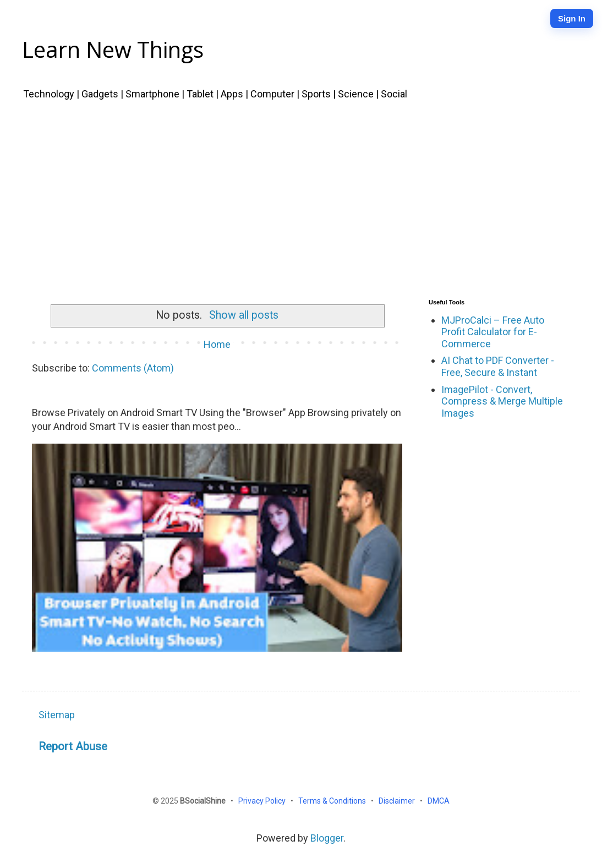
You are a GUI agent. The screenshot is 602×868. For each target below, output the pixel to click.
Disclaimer (398, 801)
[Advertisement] (301, 197)
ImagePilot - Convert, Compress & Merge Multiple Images (502, 401)
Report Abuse (73, 746)
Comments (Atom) (133, 368)
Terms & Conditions (333, 801)
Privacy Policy (263, 801)
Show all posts (244, 315)
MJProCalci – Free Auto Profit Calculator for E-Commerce (493, 332)
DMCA (439, 801)
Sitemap (57, 715)
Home (217, 344)
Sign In (572, 18)
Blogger (327, 838)
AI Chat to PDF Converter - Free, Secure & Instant (498, 366)
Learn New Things (113, 49)
